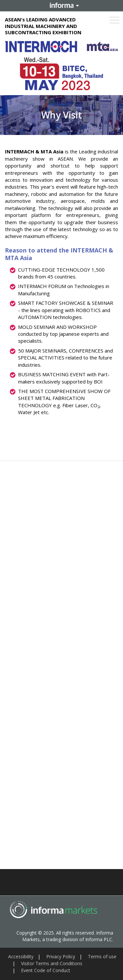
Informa (62, 6)
